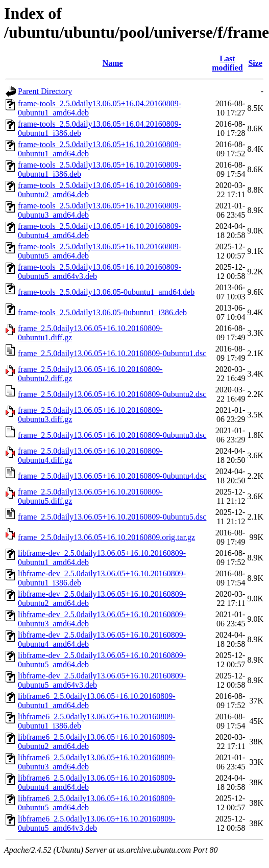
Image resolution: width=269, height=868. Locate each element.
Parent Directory (45, 91)
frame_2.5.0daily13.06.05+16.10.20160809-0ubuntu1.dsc (112, 353)
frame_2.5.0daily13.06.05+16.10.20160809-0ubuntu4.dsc (112, 476)
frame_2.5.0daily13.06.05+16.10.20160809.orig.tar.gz (106, 537)
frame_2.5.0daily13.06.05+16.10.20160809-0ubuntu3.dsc (112, 435)
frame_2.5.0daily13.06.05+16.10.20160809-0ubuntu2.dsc (112, 394)
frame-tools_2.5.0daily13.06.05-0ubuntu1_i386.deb (102, 312)
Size (255, 63)
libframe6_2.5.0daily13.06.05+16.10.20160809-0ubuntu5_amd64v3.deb (97, 823)
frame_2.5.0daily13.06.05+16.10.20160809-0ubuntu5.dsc (112, 517)
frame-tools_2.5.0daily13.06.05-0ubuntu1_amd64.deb (106, 292)
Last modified (227, 63)
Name (113, 63)
